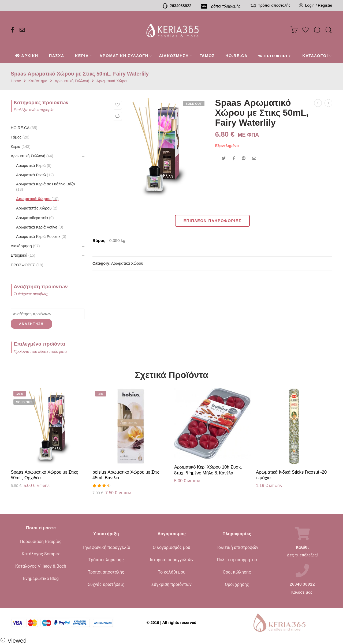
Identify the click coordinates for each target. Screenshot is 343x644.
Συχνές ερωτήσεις (106, 584)
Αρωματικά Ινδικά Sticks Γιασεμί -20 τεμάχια (291, 475)
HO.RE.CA (24, 128)
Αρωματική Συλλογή (72, 81)
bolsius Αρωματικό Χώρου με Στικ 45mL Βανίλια (126, 475)
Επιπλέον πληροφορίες (212, 221)
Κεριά (21, 147)
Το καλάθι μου (172, 572)
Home (16, 81)
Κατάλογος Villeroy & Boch (41, 566)
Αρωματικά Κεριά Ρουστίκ (41, 237)
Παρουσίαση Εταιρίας (41, 542)
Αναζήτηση (31, 324)
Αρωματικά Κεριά (34, 166)
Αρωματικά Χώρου (113, 81)
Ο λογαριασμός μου (171, 547)
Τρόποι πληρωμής (106, 560)
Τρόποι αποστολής (106, 572)
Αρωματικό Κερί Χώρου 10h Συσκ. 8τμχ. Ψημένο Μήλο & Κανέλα (208, 470)
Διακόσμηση (25, 246)
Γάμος (20, 137)
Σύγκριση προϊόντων (171, 584)
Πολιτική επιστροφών (237, 547)
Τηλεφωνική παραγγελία (106, 547)
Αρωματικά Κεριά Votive (40, 227)
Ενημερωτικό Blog (41, 579)
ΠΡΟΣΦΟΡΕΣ (27, 265)
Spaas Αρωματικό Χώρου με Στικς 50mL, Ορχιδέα (44, 475)
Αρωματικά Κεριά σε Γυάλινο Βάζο (46, 187)
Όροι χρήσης (237, 584)
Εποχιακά (23, 255)
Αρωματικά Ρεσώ (35, 175)
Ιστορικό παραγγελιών (172, 560)
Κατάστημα (38, 81)
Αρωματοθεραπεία (35, 218)
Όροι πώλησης (237, 572)
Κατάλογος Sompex (41, 554)
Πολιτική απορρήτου (237, 560)
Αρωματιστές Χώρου (37, 208)
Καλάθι (302, 547)
